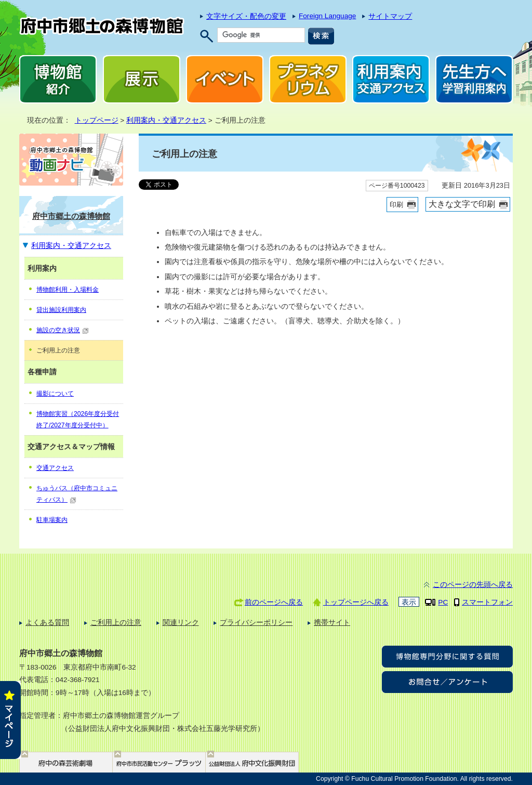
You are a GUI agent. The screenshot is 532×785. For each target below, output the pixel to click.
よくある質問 (47, 623)
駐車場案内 (52, 520)
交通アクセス (55, 468)
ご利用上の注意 (116, 623)
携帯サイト (332, 623)
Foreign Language (327, 16)
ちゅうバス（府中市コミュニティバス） (77, 494)
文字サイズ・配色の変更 (246, 16)
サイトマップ (390, 16)
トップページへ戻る (356, 602)
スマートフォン (487, 602)
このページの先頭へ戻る (473, 585)
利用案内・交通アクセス (166, 120)
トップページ (97, 120)
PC (443, 602)
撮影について (55, 394)
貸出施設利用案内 (61, 310)
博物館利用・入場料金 (68, 290)
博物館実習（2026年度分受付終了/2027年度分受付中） (78, 420)
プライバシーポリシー (256, 623)
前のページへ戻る (274, 602)
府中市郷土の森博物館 (71, 216)
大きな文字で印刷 (462, 204)
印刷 (396, 205)
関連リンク (181, 623)
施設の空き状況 (63, 330)
